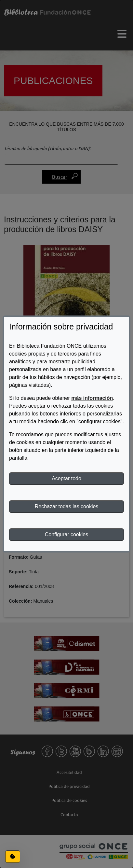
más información (92, 398)
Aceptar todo (66, 478)
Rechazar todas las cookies (67, 506)
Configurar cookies (66, 534)
